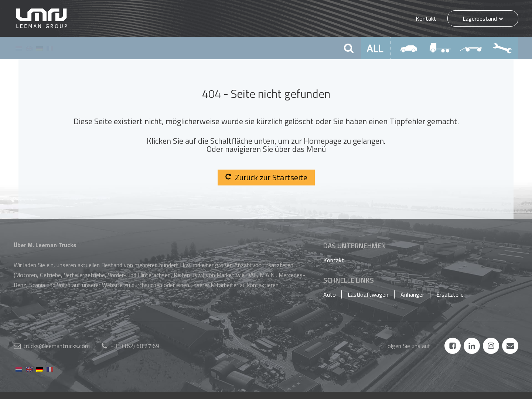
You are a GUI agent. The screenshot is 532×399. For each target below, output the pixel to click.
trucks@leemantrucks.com (57, 346)
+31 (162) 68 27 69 (135, 346)
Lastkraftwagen (368, 294)
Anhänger (412, 294)
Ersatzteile (450, 294)
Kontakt (426, 18)
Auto (330, 294)
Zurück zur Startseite (266, 177)
